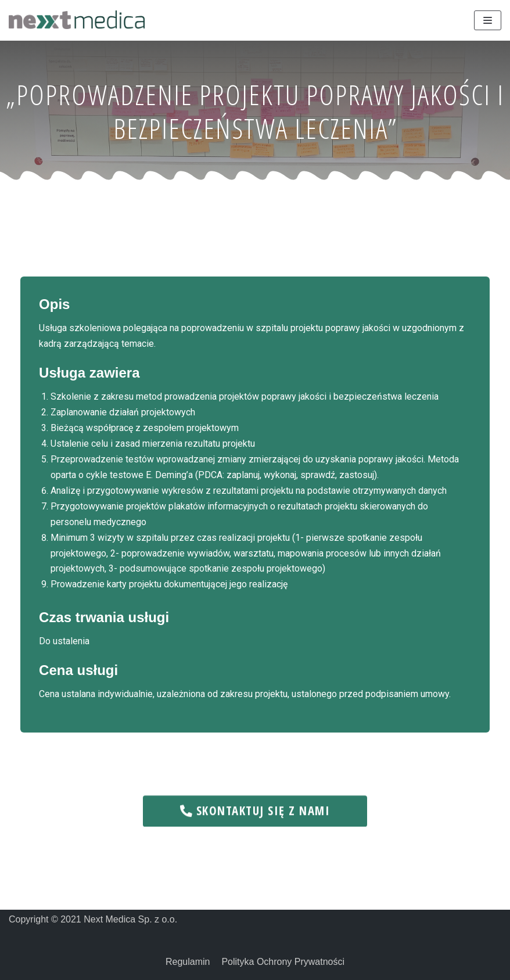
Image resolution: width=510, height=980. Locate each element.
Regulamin (188, 962)
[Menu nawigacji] (488, 20)
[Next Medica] (77, 20)
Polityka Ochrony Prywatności (283, 962)
